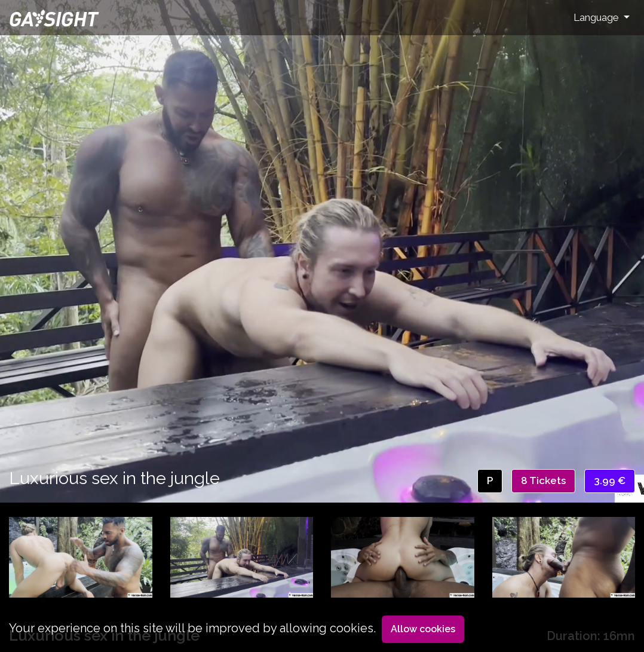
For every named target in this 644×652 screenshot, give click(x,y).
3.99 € (610, 480)
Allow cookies (423, 629)
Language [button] (597, 17)
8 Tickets (543, 480)
